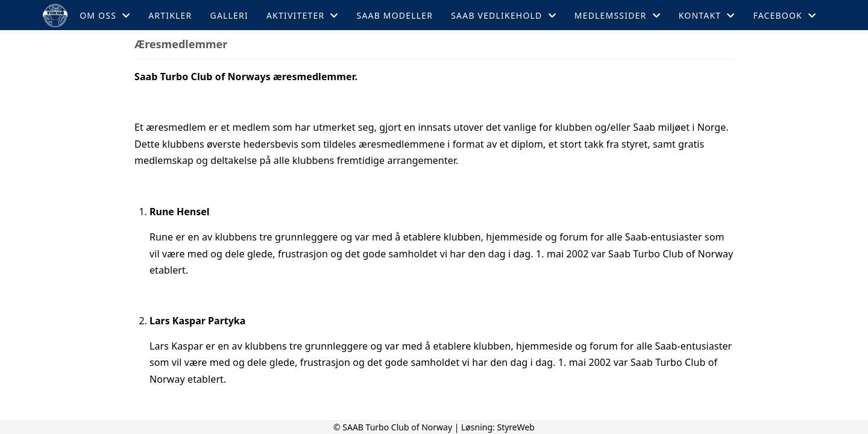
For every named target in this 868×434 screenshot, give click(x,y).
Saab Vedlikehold (504, 15)
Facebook (785, 15)
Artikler (170, 15)
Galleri (229, 15)
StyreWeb (516, 427)
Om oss (105, 15)
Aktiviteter (303, 15)
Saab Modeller (395, 15)
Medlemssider (618, 15)
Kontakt (707, 15)
